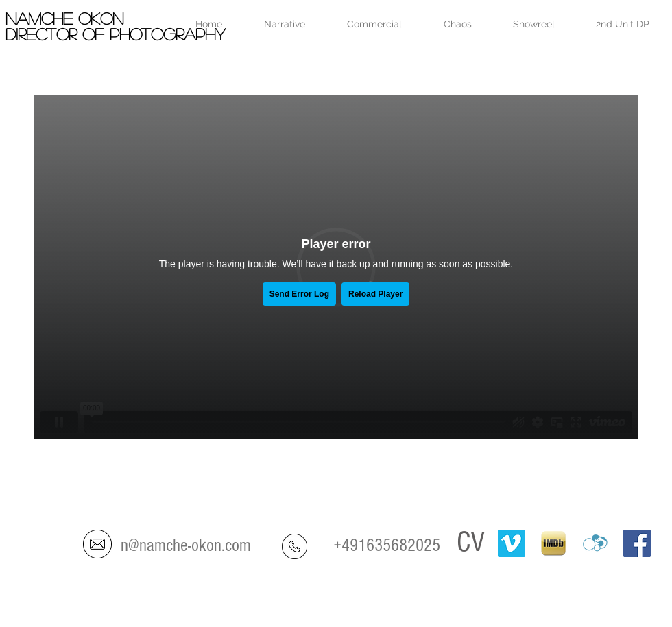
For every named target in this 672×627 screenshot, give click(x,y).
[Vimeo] (512, 543)
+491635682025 (387, 545)
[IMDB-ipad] (553, 543)
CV (471, 542)
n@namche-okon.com (186, 545)
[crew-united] (595, 543)
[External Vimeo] (336, 267)
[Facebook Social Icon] (637, 543)
